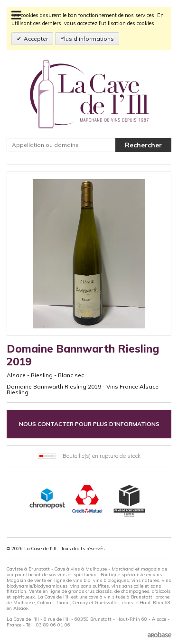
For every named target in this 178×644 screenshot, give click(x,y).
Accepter (36, 39)
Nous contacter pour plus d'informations (89, 424)
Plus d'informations (87, 39)
